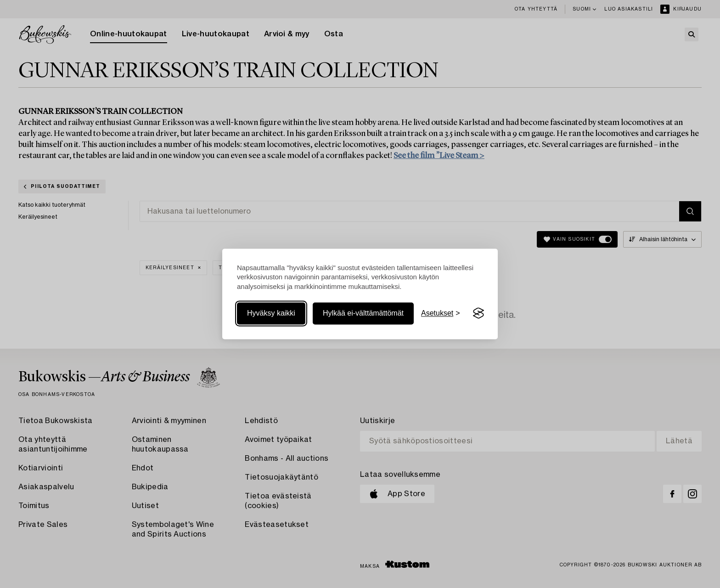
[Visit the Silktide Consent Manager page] (478, 313)
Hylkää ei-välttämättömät (363, 313)
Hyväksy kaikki (271, 313)
